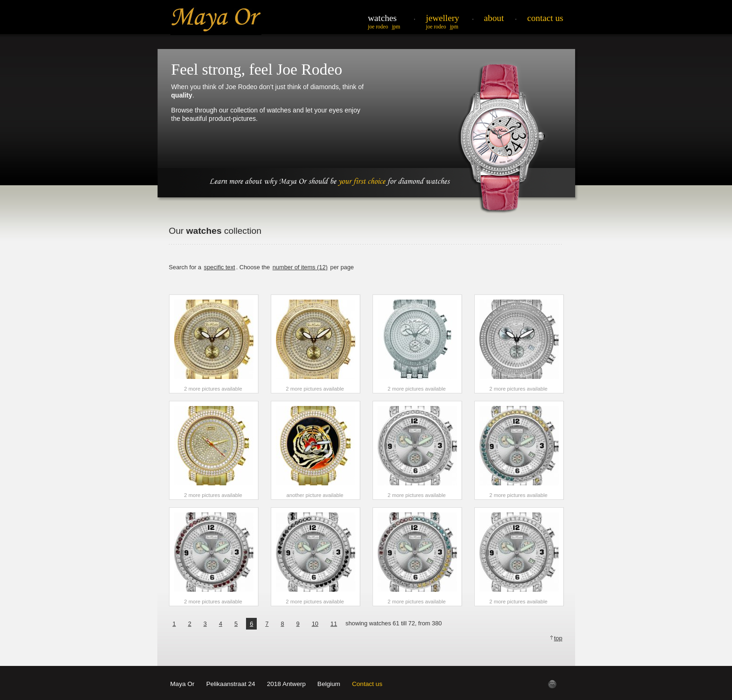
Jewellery (442, 18)
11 (334, 624)
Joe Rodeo (378, 27)
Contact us (367, 684)
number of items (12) (300, 267)
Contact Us (545, 18)
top (558, 638)
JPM (396, 27)
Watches (382, 18)
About (494, 18)
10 (315, 624)
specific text (220, 267)
